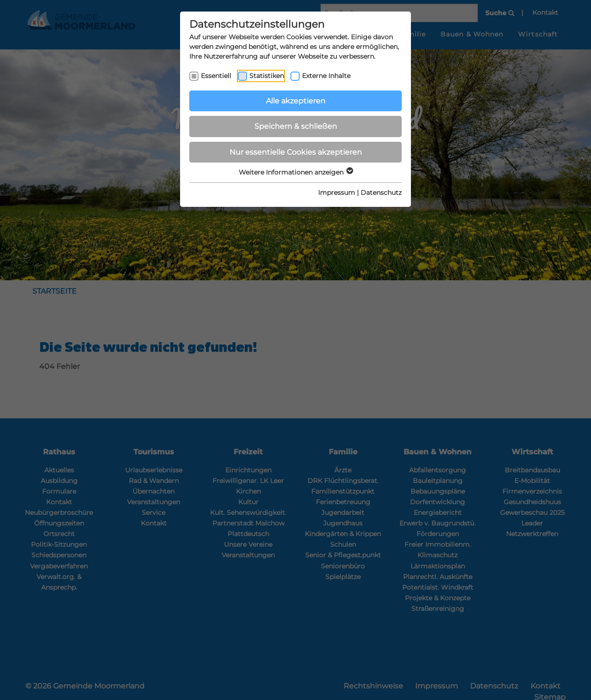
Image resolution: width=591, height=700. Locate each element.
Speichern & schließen (296, 126)
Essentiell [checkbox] (216, 76)
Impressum (337, 193)
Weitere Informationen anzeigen (295, 172)
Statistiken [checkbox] (267, 76)
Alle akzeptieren (296, 101)
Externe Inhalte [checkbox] (326, 76)
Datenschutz (381, 193)
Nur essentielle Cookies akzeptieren (296, 152)
